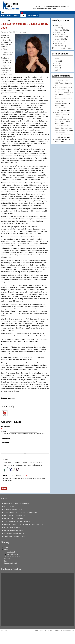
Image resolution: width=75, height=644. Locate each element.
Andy (24, 32)
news (13, 398)
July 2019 (58, 28)
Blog (9, 20)
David (57, 59)
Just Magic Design (69, 630)
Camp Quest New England (14, 537)
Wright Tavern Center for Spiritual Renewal (20, 513)
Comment (6, 443)
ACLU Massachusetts (12, 528)
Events (17, 16)
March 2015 (59, 44)
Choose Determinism (62, 135)
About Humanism (13, 556)
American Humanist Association (16, 504)
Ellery (57, 66)
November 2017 (61, 37)
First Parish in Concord (13, 510)
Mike (56, 68)
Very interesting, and (62, 88)
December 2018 (61, 30)
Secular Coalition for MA (13, 519)
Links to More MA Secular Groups (17, 522)
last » (70, 48)
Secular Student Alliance (13, 531)
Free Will (58, 139)
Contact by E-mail (32, 16)
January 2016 (60, 39)
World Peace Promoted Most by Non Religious (63, 101)
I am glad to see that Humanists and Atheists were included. (64, 128)
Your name (5, 428)
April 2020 (58, 26)
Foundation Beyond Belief (14, 534)
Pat (56, 63)
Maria (57, 61)
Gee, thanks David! (62, 108)
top (2, 630)
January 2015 (60, 46)
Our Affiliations (12, 554)
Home (3, 20)
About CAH (11, 552)
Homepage (5, 438)
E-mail (4, 431)
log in (7, 630)
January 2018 (60, 35)
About (9, 16)
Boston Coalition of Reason (14, 516)
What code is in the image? (15, 476)
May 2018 (58, 32)
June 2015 (58, 41)
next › (64, 48)
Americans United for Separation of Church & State (23, 525)
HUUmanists (9, 507)
